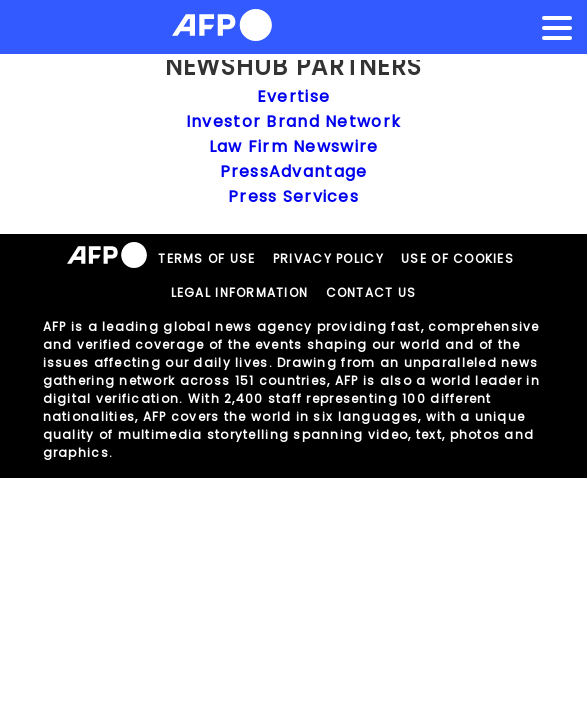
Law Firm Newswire (294, 146)
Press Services (293, 196)
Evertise (293, 96)
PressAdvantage (294, 171)
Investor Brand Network (293, 121)
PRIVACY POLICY (328, 258)
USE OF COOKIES (457, 258)
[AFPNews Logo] (222, 28)
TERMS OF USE (206, 258)
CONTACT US (371, 292)
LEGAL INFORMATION (240, 292)
